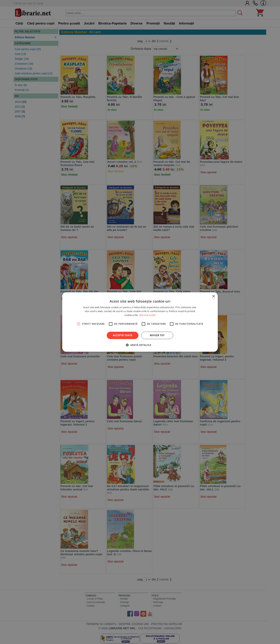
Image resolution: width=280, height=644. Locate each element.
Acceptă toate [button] (123, 335)
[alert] (140, 322)
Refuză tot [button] (157, 335)
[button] (140, 345)
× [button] (213, 296)
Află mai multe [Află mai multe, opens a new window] (147, 315)
